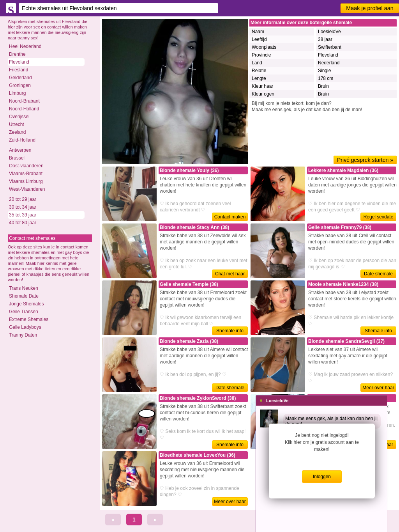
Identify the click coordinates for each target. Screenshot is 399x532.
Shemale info (230, 331)
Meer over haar (378, 388)
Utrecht (17, 124)
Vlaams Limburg (26, 181)
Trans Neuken (24, 288)
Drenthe (17, 54)
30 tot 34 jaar (23, 207)
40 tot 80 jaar (23, 223)
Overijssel (19, 117)
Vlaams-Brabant (26, 174)
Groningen (20, 85)
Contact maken (230, 217)
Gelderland (20, 78)
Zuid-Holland (22, 140)
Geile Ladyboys (25, 327)
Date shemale (378, 274)
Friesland (19, 70)
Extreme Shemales (29, 319)
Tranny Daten (23, 335)
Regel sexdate (379, 217)
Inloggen (322, 477)
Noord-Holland (24, 109)
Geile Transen (24, 312)
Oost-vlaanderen (26, 166)
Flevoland (19, 62)
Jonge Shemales (26, 304)
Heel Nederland (25, 46)
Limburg (17, 93)
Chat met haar (230, 274)
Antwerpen (20, 150)
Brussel (17, 158)
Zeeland (17, 132)
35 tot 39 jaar (23, 215)
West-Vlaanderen (27, 189)
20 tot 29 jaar (23, 199)
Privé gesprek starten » (365, 160)
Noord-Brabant (24, 101)
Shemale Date (24, 296)
